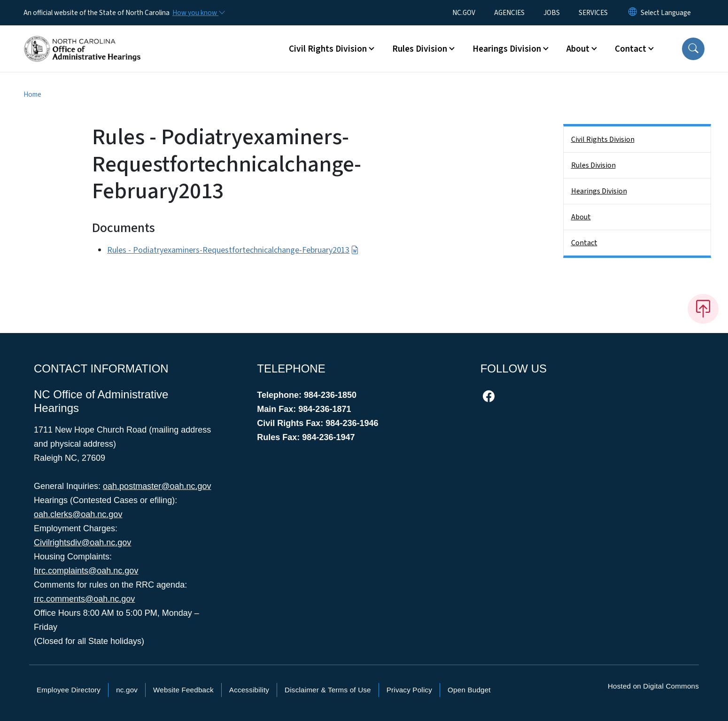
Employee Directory (69, 690)
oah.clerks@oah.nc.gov (78, 514)
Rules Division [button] (420, 49)
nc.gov (127, 690)
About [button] (578, 49)
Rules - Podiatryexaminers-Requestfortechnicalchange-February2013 (233, 250)
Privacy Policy (409, 690)
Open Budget (469, 690)
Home (32, 94)
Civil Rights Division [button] (328, 49)
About (581, 217)
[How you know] (198, 13)
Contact (584, 243)
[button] (693, 49)
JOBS (552, 13)
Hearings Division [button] (507, 49)
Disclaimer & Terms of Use (328, 690)
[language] (666, 13)
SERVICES (593, 13)
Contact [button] (631, 49)
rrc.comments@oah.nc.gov (84, 599)
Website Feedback (183, 690)
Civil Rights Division (603, 140)
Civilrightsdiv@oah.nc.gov (82, 543)
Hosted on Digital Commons (653, 686)
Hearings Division (599, 191)
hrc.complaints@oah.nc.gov (86, 571)
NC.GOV (464, 13)
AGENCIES (509, 13)
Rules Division (593, 165)
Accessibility (249, 690)
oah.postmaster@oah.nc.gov (157, 486)
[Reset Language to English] (633, 13)
